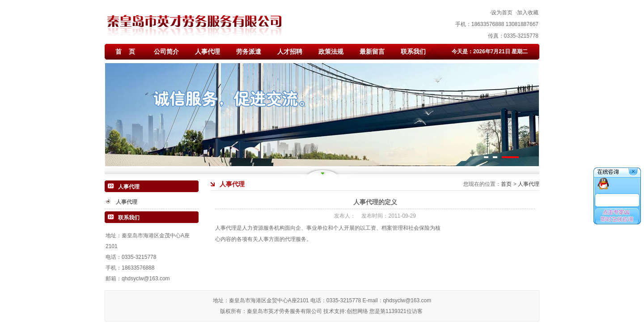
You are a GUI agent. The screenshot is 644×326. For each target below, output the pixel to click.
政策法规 (331, 51)
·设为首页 (501, 13)
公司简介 (166, 51)
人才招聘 (290, 51)
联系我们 (413, 51)
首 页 (125, 51)
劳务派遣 (249, 51)
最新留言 (372, 51)
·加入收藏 (527, 13)
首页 (507, 184)
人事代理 (208, 51)
